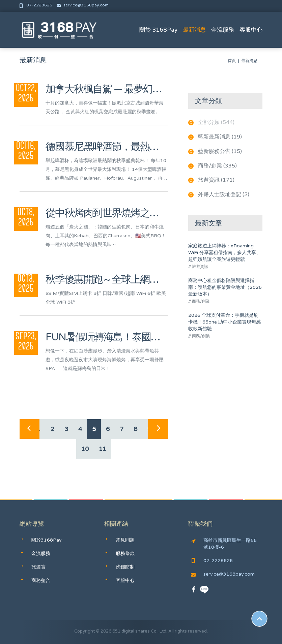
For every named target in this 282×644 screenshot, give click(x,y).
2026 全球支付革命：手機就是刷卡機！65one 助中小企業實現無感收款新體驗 (224, 322)
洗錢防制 (125, 567)
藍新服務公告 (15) (220, 151)
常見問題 (125, 540)
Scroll (259, 619)
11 (103, 449)
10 (85, 449)
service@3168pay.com (83, 5)
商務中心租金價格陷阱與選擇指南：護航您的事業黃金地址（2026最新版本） (225, 287)
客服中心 (251, 30)
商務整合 (41, 580)
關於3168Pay (47, 540)
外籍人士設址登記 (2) (224, 194)
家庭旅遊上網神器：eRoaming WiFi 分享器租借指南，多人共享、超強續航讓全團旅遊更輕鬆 (224, 253)
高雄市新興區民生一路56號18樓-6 (224, 544)
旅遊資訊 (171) (216, 180)
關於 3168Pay (158, 30)
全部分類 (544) (216, 122)
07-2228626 (36, 5)
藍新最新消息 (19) (220, 137)
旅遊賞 (38, 567)
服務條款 (125, 554)
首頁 (232, 61)
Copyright (84, 631)
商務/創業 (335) (217, 166)
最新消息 (194, 30)
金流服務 (223, 30)
